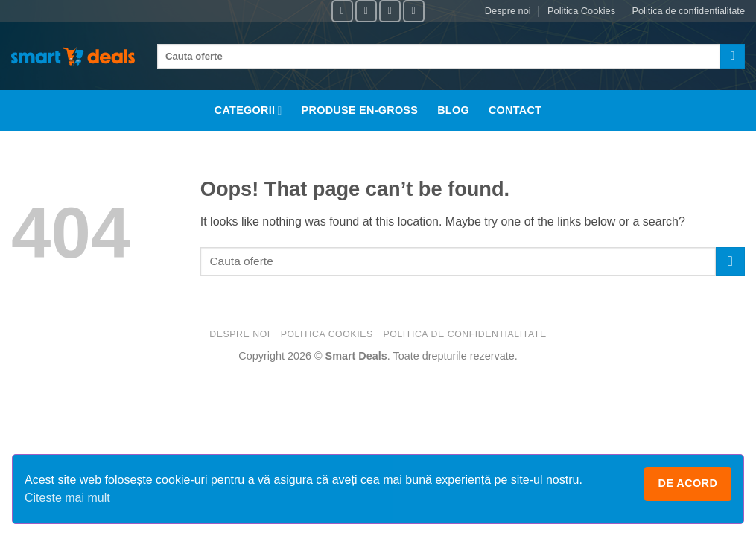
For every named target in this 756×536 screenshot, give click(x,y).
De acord (688, 483)
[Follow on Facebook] (342, 11)
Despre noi (508, 11)
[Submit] (733, 57)
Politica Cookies (581, 11)
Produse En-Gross (360, 110)
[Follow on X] (414, 11)
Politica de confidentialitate (688, 11)
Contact (515, 110)
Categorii (248, 111)
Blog (453, 110)
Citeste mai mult (67, 498)
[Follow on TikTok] (390, 11)
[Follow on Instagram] (366, 11)
